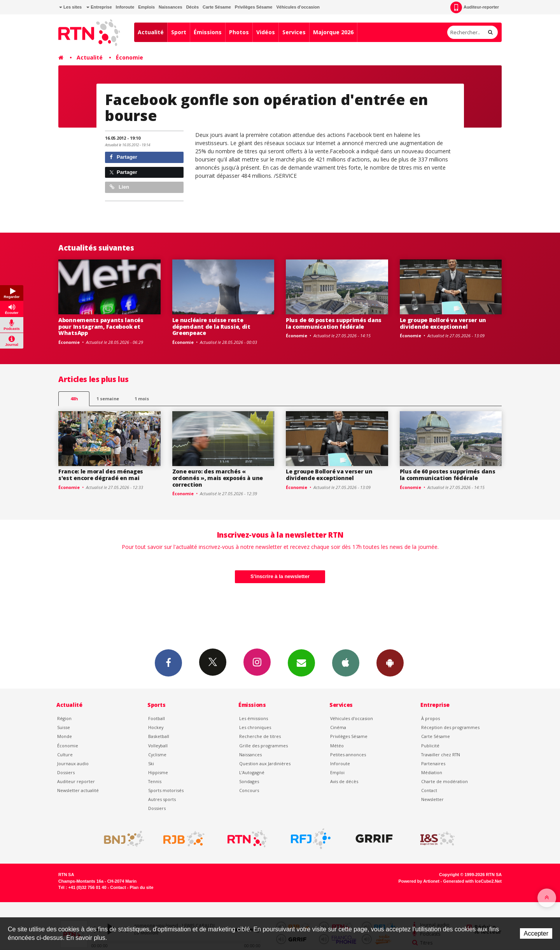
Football (157, 718)
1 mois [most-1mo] (142, 399)
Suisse (64, 727)
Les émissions (254, 718)
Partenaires (433, 763)
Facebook (168, 663)
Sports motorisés (166, 790)
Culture (65, 755)
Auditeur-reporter (475, 7)
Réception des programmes (450, 727)
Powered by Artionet (419, 881)
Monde (65, 736)
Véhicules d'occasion (298, 7)
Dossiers (66, 772)
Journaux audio (73, 763)
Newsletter (432, 799)
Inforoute (125, 7)
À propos (430, 718)
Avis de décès (344, 781)
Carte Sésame (217, 7)
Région (64, 718)
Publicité (430, 746)
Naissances (171, 7)
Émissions (208, 32)
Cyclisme (157, 755)
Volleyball (158, 746)
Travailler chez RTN (441, 755)
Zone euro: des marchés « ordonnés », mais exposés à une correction (218, 478)
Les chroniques (255, 727)
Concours (249, 790)
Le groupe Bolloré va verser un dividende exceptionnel (443, 323)
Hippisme (158, 772)
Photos (239, 32)
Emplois (146, 7)
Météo (337, 746)
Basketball (159, 736)
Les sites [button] (70, 7)
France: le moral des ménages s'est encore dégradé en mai (101, 475)
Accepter (536, 933)
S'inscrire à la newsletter (280, 576)
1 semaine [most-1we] (108, 399)
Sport (179, 32)
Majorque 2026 (333, 32)
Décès (192, 7)
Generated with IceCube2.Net (472, 881)
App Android (390, 663)
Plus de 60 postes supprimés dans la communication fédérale (334, 323)
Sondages (249, 781)
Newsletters (301, 663)
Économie (129, 57)
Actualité (151, 32)
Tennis (155, 781)
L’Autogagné (252, 772)
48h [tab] (74, 399)
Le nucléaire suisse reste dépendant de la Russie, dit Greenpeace (211, 327)
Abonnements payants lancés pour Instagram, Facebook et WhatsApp (101, 327)
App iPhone (346, 663)
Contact (429, 790)
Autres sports (162, 799)
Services (294, 32)
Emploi (337, 772)
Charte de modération (444, 781)
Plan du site (141, 887)
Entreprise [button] (99, 7)
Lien (119, 187)
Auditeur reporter (76, 781)
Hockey (156, 727)
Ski (151, 763)
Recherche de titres (260, 736)
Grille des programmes (263, 746)
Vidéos (266, 32)
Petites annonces (348, 755)
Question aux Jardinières (265, 763)
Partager (123, 157)
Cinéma (338, 727)
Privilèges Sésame (254, 7)
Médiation (432, 772)
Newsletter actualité (78, 790)
